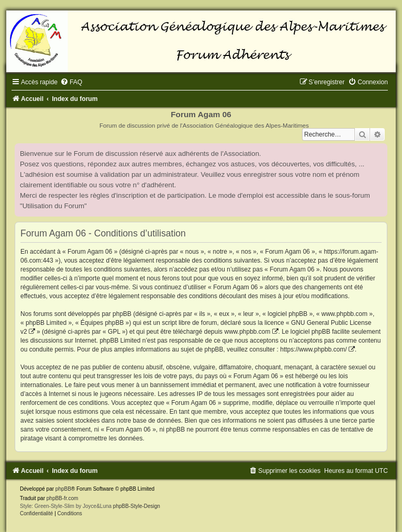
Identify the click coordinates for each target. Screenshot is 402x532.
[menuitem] (71, 82)
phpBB (63, 489)
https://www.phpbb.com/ (313, 349)
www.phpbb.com (247, 332)
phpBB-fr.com (63, 498)
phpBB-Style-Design (137, 506)
